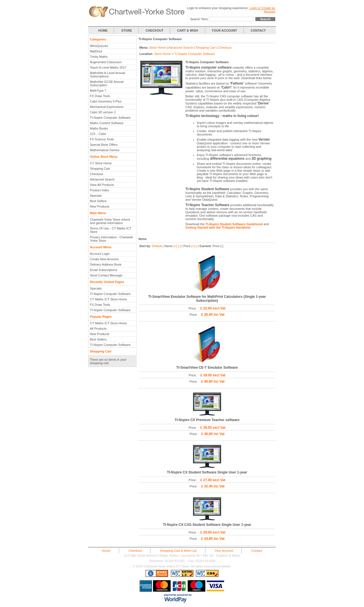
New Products (100, 206)
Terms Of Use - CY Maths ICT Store (111, 230)
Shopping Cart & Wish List (178, 551)
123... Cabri (98, 134)
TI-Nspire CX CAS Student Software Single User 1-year (207, 525)
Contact (257, 551)
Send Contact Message (106, 275)
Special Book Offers (104, 145)
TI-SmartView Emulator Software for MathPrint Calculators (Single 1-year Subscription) (207, 299)
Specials (96, 196)
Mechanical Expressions (107, 107)
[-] (179, 246)
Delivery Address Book (106, 264)
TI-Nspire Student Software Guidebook (234, 224)
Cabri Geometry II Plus (106, 101)
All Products (98, 329)
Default (157, 246)
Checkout (96, 174)
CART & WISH (188, 30)
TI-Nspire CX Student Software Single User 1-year (207, 472)
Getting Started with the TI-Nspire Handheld (218, 227)
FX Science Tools (102, 139)
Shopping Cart (100, 169)
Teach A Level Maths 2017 (108, 67)
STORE (127, 30)
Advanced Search (102, 179)
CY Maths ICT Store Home (108, 299)
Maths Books (99, 128)
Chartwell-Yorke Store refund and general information (110, 221)
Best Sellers (98, 201)
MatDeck (96, 51)
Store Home (158, 48)
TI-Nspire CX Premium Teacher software (207, 420)
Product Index (100, 190)
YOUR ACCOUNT (224, 30)
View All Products (102, 185)
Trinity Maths (99, 57)
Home (106, 551)
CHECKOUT (154, 30)
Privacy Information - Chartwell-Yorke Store (112, 239)
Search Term (199, 19)
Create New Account (104, 259)
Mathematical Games (105, 150)
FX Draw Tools (100, 96)
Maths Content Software (107, 123)
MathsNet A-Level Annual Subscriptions (107, 75)
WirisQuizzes (99, 46)
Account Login (100, 254)
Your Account (224, 551)
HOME (103, 30)
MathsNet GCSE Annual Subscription (107, 83)
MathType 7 (98, 91)
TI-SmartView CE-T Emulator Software (207, 368)
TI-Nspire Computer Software (110, 118)
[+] (175, 246)
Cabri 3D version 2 (103, 112)
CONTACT (258, 30)
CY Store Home (101, 163)
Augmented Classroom (106, 62)
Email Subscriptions (104, 270)
